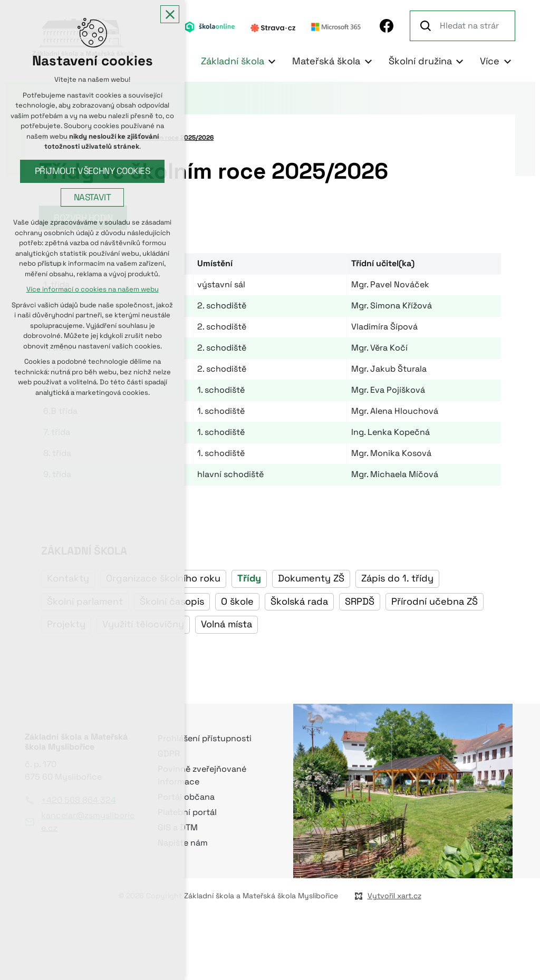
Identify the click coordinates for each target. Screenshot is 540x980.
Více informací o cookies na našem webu (93, 290)
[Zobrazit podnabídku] (272, 61)
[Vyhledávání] (427, 26)
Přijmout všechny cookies (93, 171)
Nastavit (93, 197)
